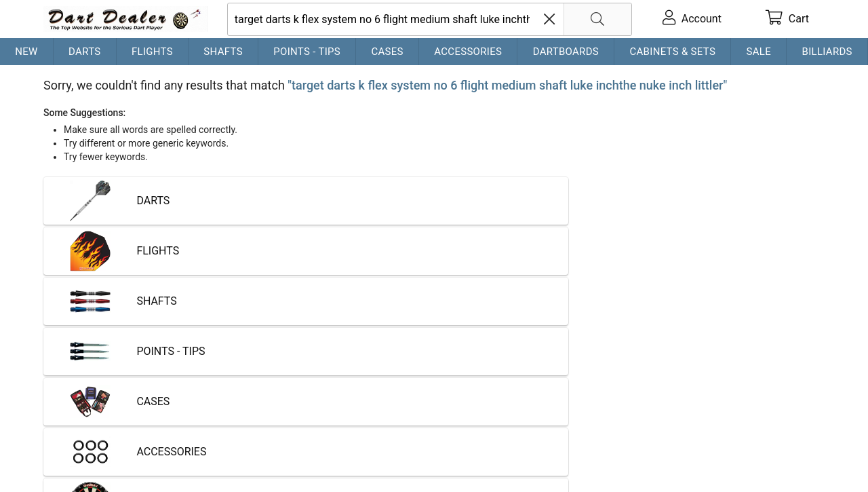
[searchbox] (430, 19)
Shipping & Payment (152, 438)
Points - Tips (307, 52)
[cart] (787, 19)
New (26, 52)
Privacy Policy (240, 438)
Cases (387, 52)
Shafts (223, 52)
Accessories (468, 52)
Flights (152, 52)
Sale (759, 52)
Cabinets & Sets (672, 52)
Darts (84, 52)
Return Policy (312, 438)
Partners (371, 438)
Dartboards (566, 52)
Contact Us (70, 438)
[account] (692, 19)
